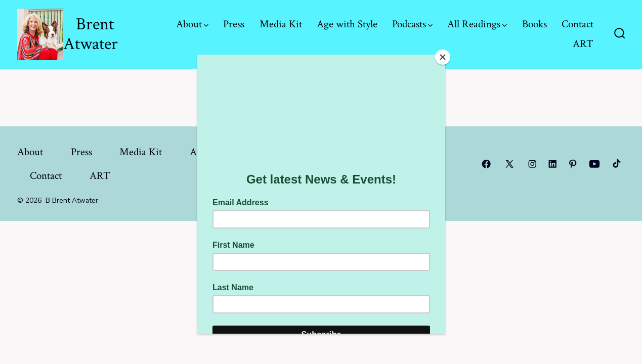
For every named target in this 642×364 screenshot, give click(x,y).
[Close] (443, 57)
